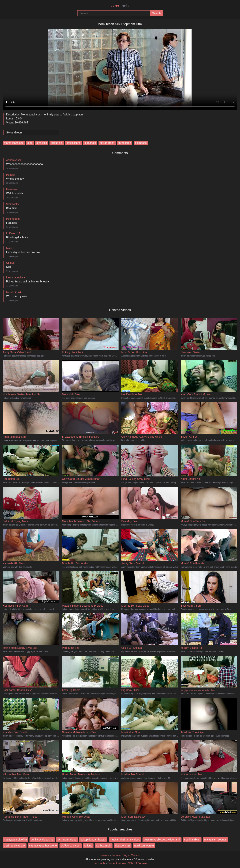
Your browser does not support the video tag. (120, 68)
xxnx (120, 6)
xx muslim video (67, 840)
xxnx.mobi (99, 863)
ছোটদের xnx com (71, 846)
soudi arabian (192, 840)
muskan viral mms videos (125, 840)
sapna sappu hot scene (43, 846)
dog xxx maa (123, 846)
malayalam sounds (215, 840)
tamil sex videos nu (42, 840)
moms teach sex (14, 143)
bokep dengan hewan (93, 840)
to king (88, 846)
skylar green (107, 143)
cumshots (90, 143)
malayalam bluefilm (15, 840)
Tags (126, 855)
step (30, 143)
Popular (116, 855)
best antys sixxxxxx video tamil (162, 840)
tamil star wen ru (144, 846)
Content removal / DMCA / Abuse (127, 863)
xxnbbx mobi (104, 846)
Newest (105, 855)
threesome (125, 143)
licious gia (57, 143)
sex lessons (73, 143)
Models (135, 855)
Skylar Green (14, 133)
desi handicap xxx (15, 846)
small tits (42, 143)
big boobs (141, 143)
